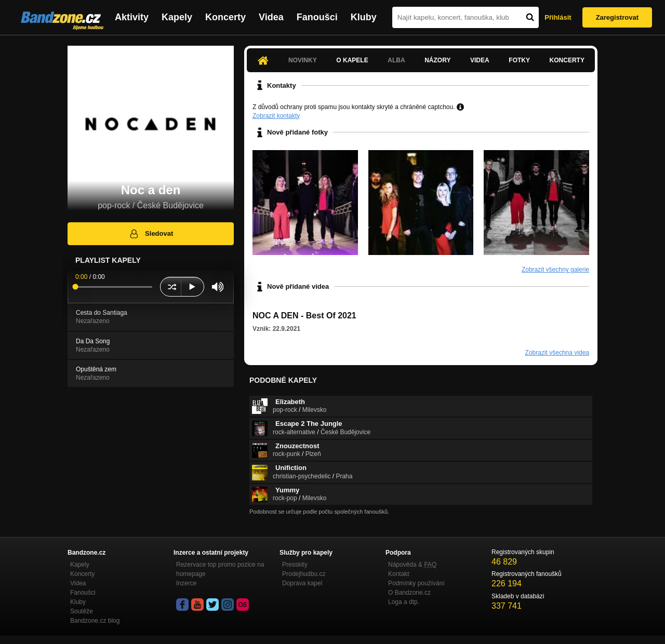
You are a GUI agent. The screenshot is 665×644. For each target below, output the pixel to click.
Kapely (177, 17)
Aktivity (132, 17)
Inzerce (186, 583)
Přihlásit (558, 17)
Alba (396, 60)
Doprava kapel (302, 583)
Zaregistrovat (617, 17)
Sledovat (151, 234)
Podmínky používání (416, 583)
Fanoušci (317, 17)
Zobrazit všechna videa (557, 353)
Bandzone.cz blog (95, 621)
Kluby (364, 17)
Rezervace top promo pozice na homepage (220, 569)
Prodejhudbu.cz (304, 574)
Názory (437, 60)
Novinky (303, 60)
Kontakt (399, 574)
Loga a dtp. (404, 602)
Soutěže (82, 611)
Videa (271, 17)
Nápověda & (412, 565)
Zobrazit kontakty (276, 116)
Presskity (295, 565)
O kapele (352, 60)
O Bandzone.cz (409, 593)
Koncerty (225, 17)
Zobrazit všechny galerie (555, 270)
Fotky (519, 60)
